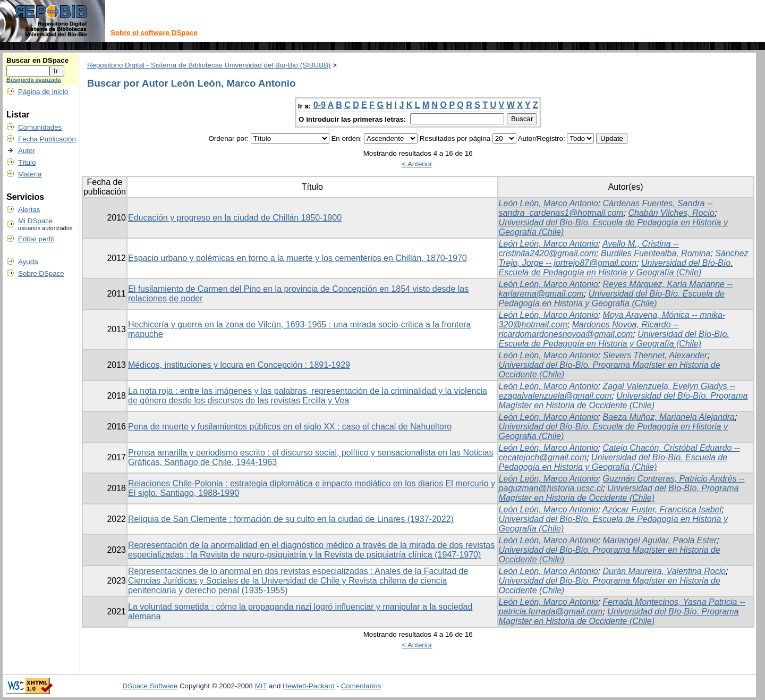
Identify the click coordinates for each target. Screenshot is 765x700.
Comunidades (40, 127)
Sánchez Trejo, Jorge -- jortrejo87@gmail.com (624, 258)
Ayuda (28, 262)
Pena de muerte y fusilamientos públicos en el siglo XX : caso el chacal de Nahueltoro (290, 427)
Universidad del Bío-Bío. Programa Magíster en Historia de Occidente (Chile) (623, 400)
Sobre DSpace (41, 273)
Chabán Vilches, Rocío (671, 213)
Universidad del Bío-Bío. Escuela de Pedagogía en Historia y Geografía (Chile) (616, 268)
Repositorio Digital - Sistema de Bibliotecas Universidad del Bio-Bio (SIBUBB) (209, 65)
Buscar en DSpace (37, 60)
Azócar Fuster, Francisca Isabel (662, 509)
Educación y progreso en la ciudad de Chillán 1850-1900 (235, 218)
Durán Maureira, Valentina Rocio (665, 571)
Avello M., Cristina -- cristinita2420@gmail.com (589, 248)
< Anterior (417, 164)
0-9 (320, 105)
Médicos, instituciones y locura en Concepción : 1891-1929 (239, 365)
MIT (261, 686)
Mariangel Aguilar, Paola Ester (660, 540)
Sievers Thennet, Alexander (655, 355)
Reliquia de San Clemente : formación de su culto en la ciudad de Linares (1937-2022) (291, 519)
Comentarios (361, 686)
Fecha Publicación (47, 139)
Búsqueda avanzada (33, 80)
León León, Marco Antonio (549, 203)
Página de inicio (43, 92)
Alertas (29, 210)
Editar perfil (36, 239)
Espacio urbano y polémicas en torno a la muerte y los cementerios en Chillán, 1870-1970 (297, 258)
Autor (27, 151)
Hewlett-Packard (309, 686)
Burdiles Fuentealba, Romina (656, 253)
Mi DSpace (35, 221)
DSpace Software (150, 686)
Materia (30, 174)
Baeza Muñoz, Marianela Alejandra (669, 417)
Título (27, 162)
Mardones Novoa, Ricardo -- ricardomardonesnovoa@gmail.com (589, 329)
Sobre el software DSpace (154, 33)
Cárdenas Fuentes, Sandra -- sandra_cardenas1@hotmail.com (606, 208)
